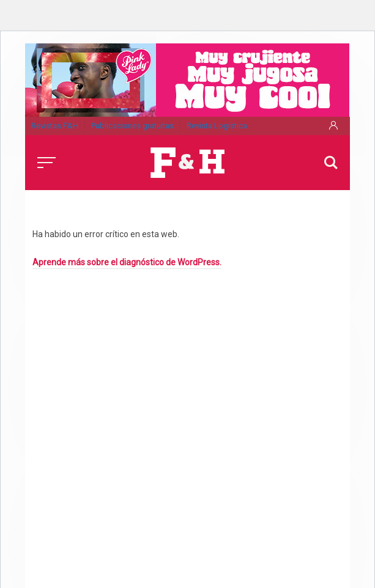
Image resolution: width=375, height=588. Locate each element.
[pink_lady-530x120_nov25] (187, 79)
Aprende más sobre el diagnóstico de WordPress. (127, 262)
